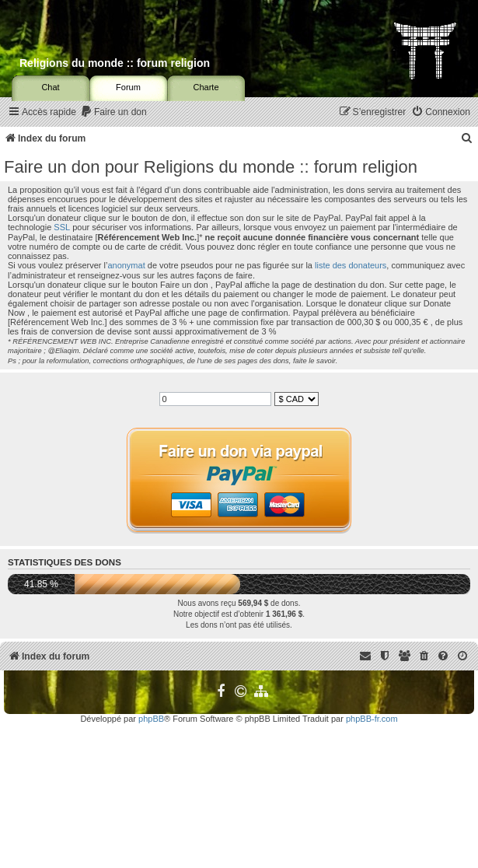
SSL (62, 227)
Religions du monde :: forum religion (115, 63)
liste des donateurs (351, 265)
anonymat (126, 265)
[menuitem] (113, 112)
